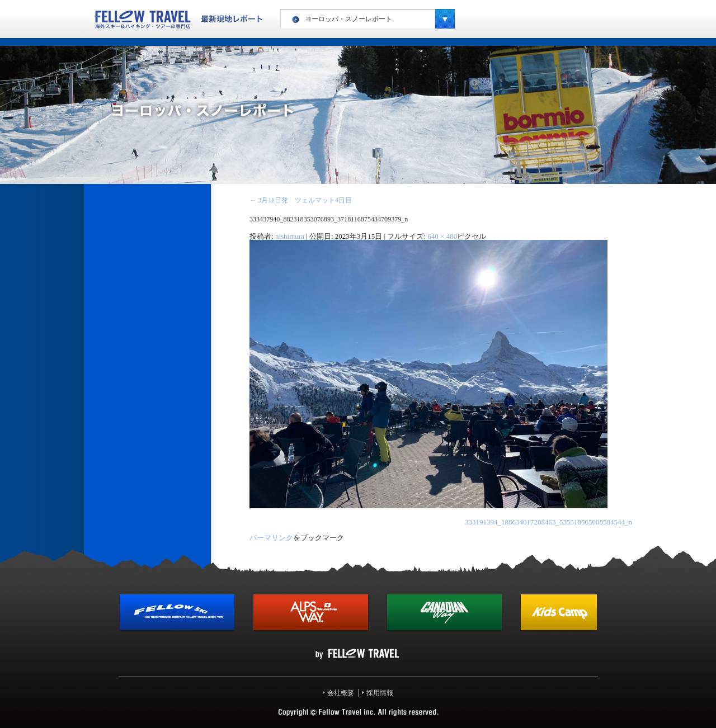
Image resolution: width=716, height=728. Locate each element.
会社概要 (341, 693)
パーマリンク (271, 538)
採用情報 (380, 693)
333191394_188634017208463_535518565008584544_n (548, 522)
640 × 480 (442, 236)
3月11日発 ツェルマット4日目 (301, 200)
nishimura (290, 236)
